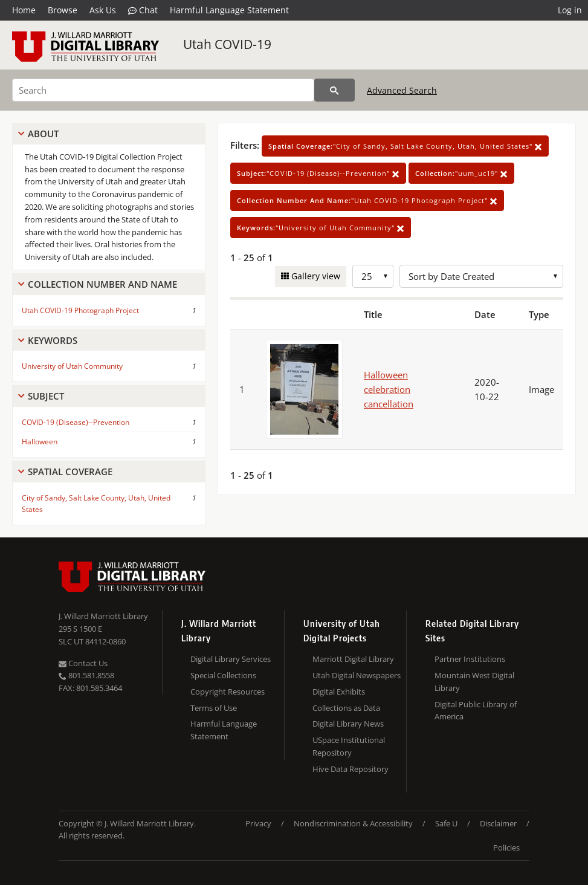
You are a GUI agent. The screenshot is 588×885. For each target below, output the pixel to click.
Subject (46, 396)
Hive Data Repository (351, 769)
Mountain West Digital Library (474, 682)
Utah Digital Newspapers (357, 675)
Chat (143, 10)
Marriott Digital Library (353, 659)
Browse (63, 10)
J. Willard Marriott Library (103, 616)
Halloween (40, 442)
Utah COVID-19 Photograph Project (80, 310)
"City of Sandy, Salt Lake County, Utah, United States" (405, 146)
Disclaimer (498, 823)
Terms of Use (214, 708)
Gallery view (315, 276)
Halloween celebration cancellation (389, 389)
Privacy (258, 823)
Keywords (53, 340)
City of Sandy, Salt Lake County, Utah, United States (96, 504)
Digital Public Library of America (476, 711)
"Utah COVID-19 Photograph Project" (367, 200)
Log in (570, 10)
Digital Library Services (231, 659)
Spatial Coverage (70, 472)
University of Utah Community (72, 366)
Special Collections (223, 675)
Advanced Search (402, 90)
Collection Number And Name (102, 284)
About (43, 134)
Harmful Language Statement (229, 10)
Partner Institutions (470, 659)
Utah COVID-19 (227, 44)
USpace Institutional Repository (349, 746)
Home (24, 10)
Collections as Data (346, 708)
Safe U (446, 823)
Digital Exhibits (339, 692)
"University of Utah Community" (321, 228)
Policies (506, 848)
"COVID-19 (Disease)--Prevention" (318, 173)
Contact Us (83, 663)
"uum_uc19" (461, 173)
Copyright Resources (228, 692)
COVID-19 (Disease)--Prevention (76, 422)
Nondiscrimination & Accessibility (353, 823)
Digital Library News (348, 724)
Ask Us (103, 10)
